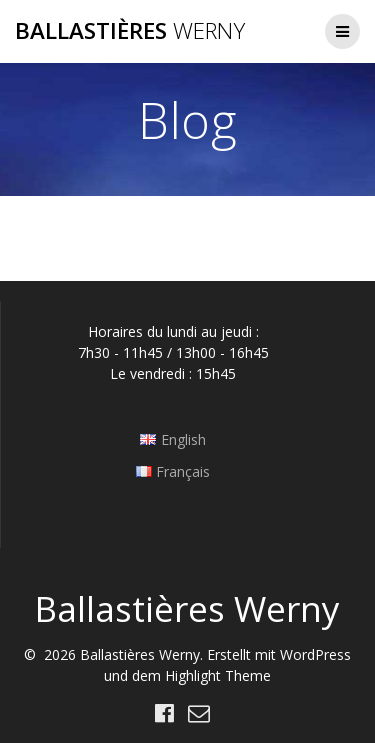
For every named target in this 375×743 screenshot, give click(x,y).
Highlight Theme (218, 675)
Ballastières (130, 31)
